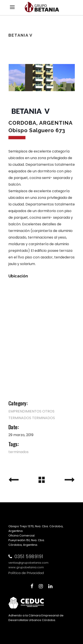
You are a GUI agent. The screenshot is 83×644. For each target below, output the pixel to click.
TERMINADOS (20, 418)
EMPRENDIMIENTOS (25, 411)
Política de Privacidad (26, 573)
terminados (18, 452)
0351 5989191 (29, 556)
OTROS (48, 411)
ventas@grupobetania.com (28, 563)
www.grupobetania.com (26, 567)
